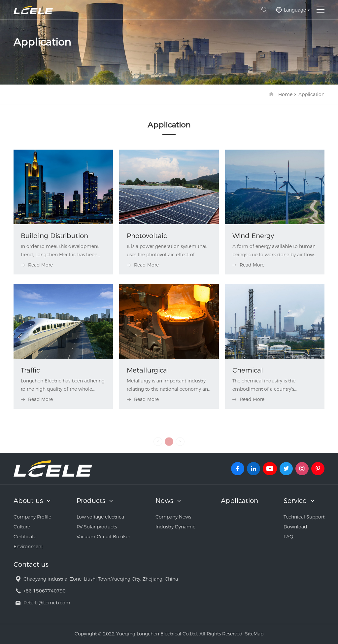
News (164, 501)
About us (28, 501)
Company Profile (32, 517)
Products (91, 501)
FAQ (288, 537)
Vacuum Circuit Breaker (103, 537)
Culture (22, 527)
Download (295, 527)
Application (311, 94)
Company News (173, 517)
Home (285, 94)
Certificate (25, 537)
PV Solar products (97, 527)
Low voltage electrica (100, 517)
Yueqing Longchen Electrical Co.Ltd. (33, 10)
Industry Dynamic (175, 527)
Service (295, 501)
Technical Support (304, 517)
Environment (28, 547)
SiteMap (254, 634)
